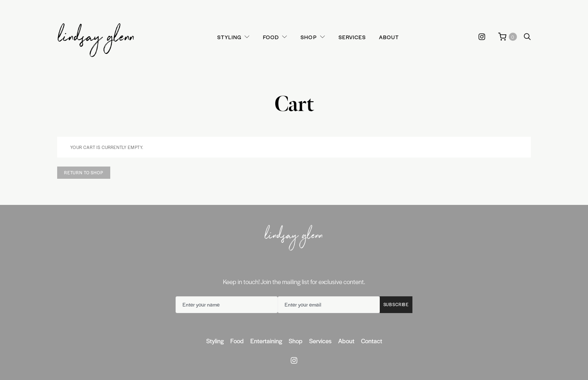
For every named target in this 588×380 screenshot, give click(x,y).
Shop (308, 37)
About (389, 37)
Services (352, 37)
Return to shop (84, 172)
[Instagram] (482, 37)
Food (271, 37)
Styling (229, 37)
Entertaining (266, 341)
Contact (372, 341)
